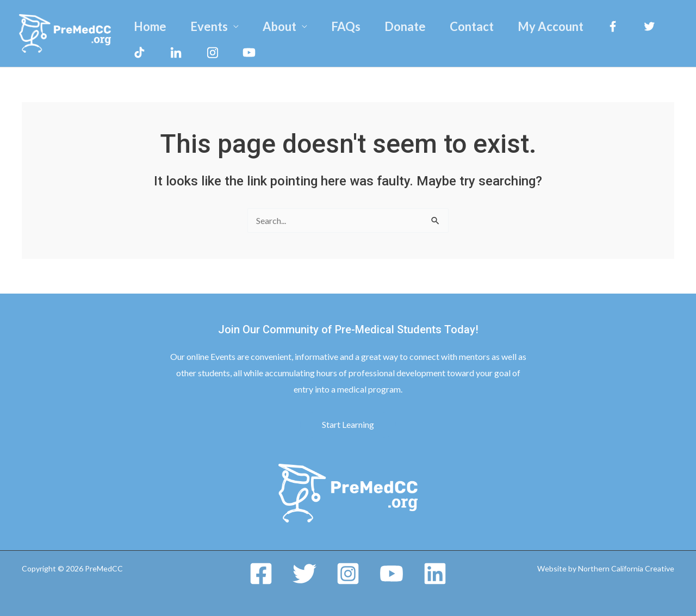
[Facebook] (261, 574)
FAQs (346, 26)
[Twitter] (304, 574)
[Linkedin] (435, 574)
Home (150, 26)
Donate (405, 26)
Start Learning (348, 424)
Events (209, 26)
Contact (472, 26)
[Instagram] (348, 574)
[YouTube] (391, 574)
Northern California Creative (626, 568)
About (279, 26)
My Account (551, 26)
